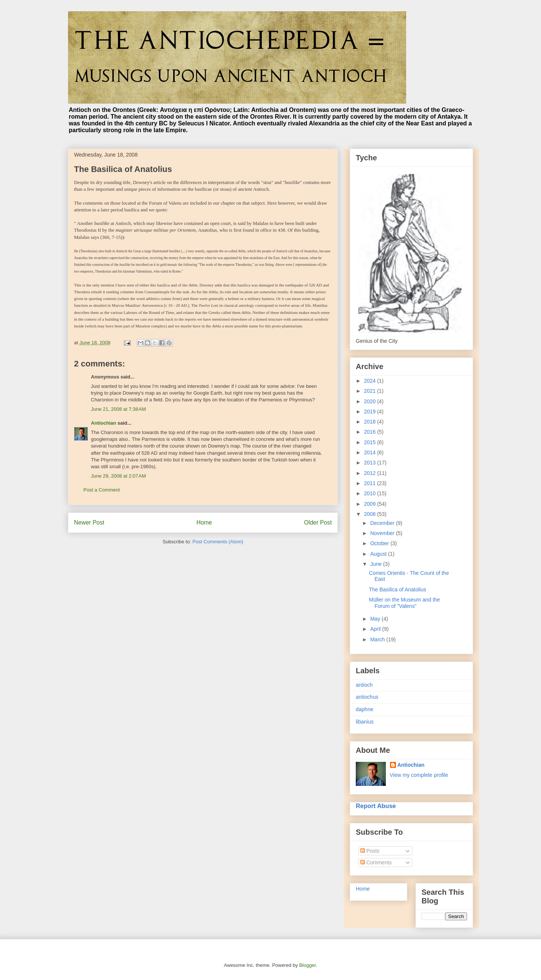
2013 (371, 463)
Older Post (318, 522)
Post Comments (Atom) (218, 542)
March (378, 639)
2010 (371, 493)
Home (204, 522)
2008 (371, 514)
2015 (371, 442)
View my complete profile (419, 775)
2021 (371, 391)
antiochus (367, 697)
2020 (371, 401)
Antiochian (104, 423)
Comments (376, 862)
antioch (364, 685)
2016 (371, 432)
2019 (371, 412)
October (380, 543)
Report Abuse (376, 806)
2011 (371, 483)
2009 (371, 504)
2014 (371, 452)
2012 (371, 473)
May (376, 619)
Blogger (307, 965)
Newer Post (89, 522)
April (376, 629)
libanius (365, 722)
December (383, 523)
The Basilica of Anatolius (398, 590)
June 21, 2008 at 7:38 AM (118, 409)
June (376, 564)
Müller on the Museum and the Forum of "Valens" (404, 603)
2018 (371, 422)
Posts (370, 851)
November (383, 533)
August (379, 554)
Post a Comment (102, 490)
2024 (371, 381)
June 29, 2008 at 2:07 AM (118, 476)
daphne (365, 709)
